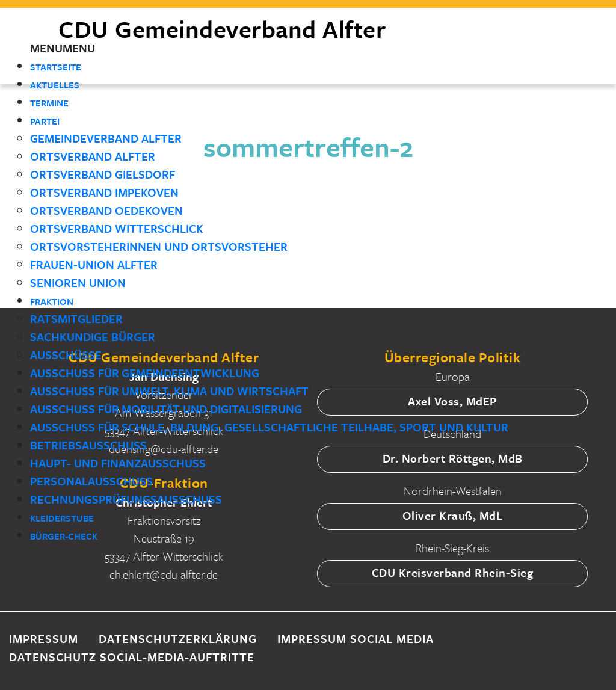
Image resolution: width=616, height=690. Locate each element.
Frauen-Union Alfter (94, 264)
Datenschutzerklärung (178, 639)
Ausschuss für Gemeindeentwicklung (145, 373)
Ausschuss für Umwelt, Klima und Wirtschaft (169, 391)
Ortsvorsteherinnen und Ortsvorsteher (159, 246)
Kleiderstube (62, 518)
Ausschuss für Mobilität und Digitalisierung (166, 409)
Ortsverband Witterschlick (117, 228)
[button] (63, 48)
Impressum (44, 639)
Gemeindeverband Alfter (106, 138)
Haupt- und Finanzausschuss (118, 463)
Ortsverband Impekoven (104, 192)
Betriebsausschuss (88, 445)
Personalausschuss (91, 481)
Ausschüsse (66, 355)
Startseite (56, 67)
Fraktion (52, 301)
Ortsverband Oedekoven (106, 210)
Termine (49, 103)
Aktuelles (55, 85)
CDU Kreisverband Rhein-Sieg (453, 572)
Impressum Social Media (356, 639)
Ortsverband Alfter (93, 156)
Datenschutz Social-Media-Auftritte (132, 657)
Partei (45, 121)
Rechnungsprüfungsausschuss (126, 499)
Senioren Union (78, 282)
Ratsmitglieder (76, 319)
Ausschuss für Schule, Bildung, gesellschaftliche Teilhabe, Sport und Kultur (269, 427)
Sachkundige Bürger (93, 337)
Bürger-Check (64, 536)
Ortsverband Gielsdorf (103, 174)
